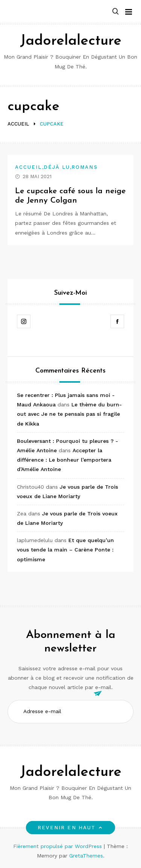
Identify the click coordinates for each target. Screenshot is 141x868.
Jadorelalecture (71, 41)
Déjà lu (57, 167)
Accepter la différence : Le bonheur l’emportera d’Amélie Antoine (64, 460)
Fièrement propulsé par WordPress (58, 846)
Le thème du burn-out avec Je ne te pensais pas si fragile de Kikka (69, 414)
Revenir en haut (70, 828)
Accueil (29, 167)
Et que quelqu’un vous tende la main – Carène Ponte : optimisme (65, 550)
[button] (115, 12)
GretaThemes (86, 856)
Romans (84, 167)
